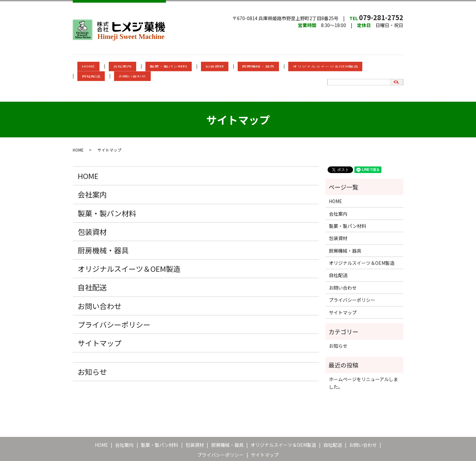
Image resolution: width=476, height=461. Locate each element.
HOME (97, 67)
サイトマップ (99, 318)
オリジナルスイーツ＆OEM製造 (289, 67)
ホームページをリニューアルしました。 (363, 358)
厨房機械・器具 (231, 67)
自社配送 (340, 67)
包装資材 (196, 67)
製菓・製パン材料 (159, 67)
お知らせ (92, 347)
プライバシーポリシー (114, 300)
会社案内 (122, 67)
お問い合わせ (373, 67)
